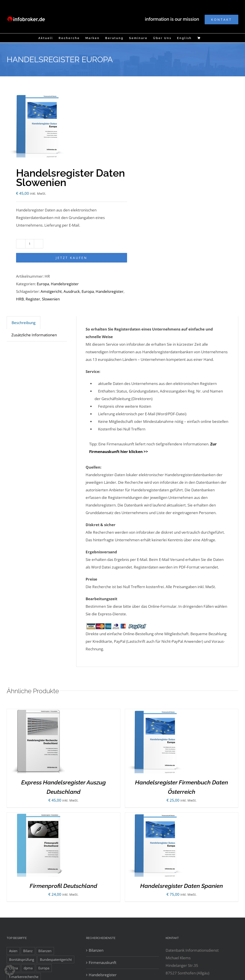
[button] (10, 970)
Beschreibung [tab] (24, 323)
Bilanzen (96, 950)
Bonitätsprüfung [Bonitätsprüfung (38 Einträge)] (22, 959)
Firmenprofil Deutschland (63, 886)
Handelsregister (65, 284)
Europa (43, 284)
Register (33, 299)
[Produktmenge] (30, 244)
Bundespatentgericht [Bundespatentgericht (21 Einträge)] (56, 959)
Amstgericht (51, 291)
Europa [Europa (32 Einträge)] (44, 968)
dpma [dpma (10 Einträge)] (28, 968)
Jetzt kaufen (72, 258)
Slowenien (51, 299)
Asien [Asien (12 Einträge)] (13, 951)
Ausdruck (72, 291)
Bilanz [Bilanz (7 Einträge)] (28, 951)
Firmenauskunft (103, 962)
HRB (20, 299)
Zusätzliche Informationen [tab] (34, 335)
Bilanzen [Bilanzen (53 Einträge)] (45, 951)
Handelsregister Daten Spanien (182, 886)
